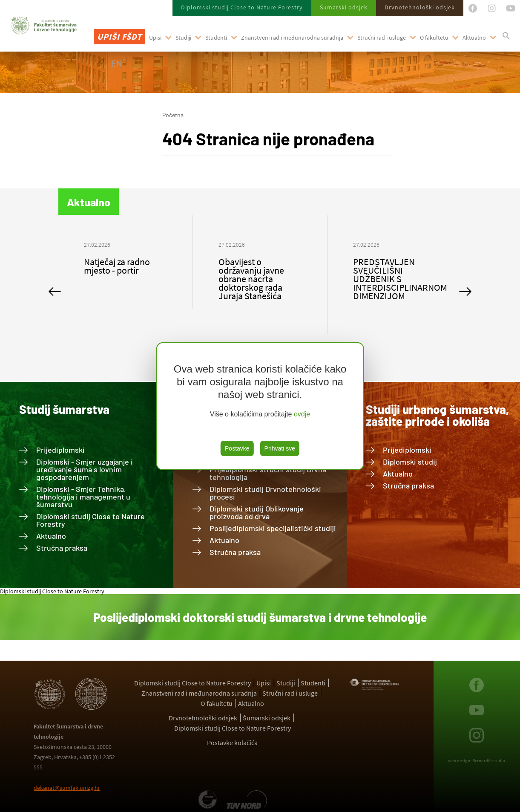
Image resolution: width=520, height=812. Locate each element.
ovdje (302, 414)
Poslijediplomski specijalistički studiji (273, 528)
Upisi (155, 38)
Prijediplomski (60, 450)
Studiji (183, 38)
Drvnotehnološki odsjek (420, 7)
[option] (126, 262)
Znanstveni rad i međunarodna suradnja (292, 38)
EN (116, 63)
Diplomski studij (410, 462)
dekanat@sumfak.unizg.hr (67, 788)
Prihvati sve (280, 448)
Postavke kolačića (232, 743)
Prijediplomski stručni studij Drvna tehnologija (268, 473)
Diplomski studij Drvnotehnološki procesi (265, 493)
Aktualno (474, 38)
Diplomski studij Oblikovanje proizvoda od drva (257, 512)
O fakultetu (434, 38)
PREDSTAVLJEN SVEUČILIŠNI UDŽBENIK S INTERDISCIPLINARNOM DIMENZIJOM (400, 279)
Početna (173, 115)
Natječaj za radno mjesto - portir (117, 266)
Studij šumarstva (64, 409)
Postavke (237, 448)
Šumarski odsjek (344, 7)
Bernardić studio (489, 760)
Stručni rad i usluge (382, 38)
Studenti (216, 38)
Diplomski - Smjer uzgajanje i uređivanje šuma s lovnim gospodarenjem (85, 469)
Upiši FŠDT (119, 36)
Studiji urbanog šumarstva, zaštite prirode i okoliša (437, 415)
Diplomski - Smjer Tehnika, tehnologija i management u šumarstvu (83, 497)
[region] (260, 406)
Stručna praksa (62, 548)
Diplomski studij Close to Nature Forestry (242, 7)
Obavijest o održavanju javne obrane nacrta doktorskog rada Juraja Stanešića (251, 279)
